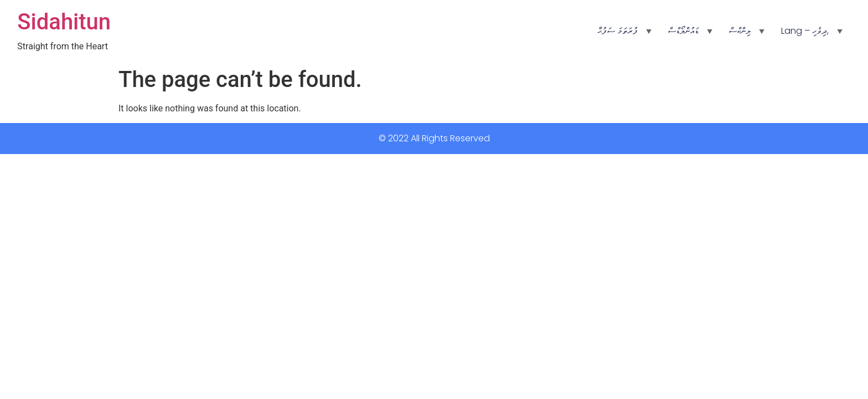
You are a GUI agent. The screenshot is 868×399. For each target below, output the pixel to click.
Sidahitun (64, 22)
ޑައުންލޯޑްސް (683, 31)
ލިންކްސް (740, 31)
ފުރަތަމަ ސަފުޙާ (618, 31)
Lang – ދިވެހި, (805, 31)
